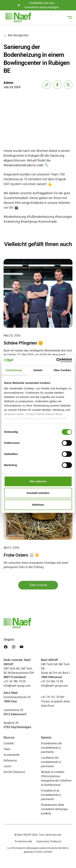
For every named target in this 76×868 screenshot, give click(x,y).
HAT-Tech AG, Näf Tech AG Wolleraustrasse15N (19, 669)
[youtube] (21, 647)
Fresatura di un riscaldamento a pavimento (51, 795)
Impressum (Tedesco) (49, 841)
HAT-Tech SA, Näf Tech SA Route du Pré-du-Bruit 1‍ (56, 669)
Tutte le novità (38, 588)
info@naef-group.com (17, 686)
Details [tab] (38, 370)
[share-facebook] (57, 85)
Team (7, 749)
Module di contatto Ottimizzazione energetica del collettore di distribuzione (56, 778)
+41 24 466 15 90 (52, 681)
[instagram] (14, 647)
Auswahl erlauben (38, 493)
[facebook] (6, 647)
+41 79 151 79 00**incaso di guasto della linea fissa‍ (55, 701)
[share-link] (47, 85)
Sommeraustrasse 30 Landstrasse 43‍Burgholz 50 (17, 710)
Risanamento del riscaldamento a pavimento (51, 748)
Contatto (9, 743)
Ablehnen (38, 505)
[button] (70, 18)
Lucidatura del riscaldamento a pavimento (51, 762)
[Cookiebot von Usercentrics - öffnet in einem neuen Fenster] (56, 360)
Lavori (7, 766)
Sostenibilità (11, 755)
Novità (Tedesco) (14, 772)
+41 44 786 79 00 (15, 681)
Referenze (10, 761)
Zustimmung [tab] (14, 370)
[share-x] (68, 85)
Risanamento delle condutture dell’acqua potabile (54, 809)
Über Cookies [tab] (62, 370)
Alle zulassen (38, 481)
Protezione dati (24, 841)
